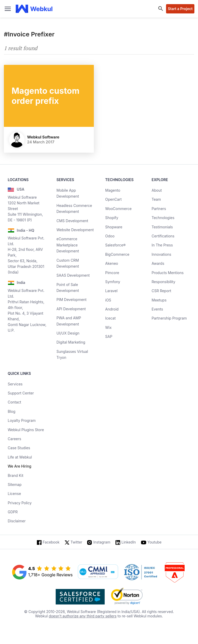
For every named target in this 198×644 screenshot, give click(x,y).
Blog (12, 411)
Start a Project (180, 9)
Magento (113, 190)
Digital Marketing (71, 342)
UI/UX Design (68, 333)
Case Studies (19, 448)
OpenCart (113, 199)
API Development (71, 309)
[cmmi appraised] (98, 572)
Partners (159, 209)
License (14, 494)
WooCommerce (118, 209)
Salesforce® (115, 245)
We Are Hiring (19, 466)
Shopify (112, 218)
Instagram (102, 542)
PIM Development (72, 300)
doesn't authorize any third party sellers (83, 616)
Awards (158, 263)
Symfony (113, 282)
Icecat (110, 318)
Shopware (114, 227)
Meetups (159, 300)
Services (15, 384)
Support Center (21, 393)
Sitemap (15, 484)
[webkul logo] (34, 9)
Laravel (111, 291)
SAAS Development (73, 275)
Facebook (51, 542)
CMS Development (72, 221)
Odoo (110, 236)
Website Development (75, 230)
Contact (14, 402)
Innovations (161, 254)
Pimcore (112, 273)
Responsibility (163, 282)
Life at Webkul (20, 457)
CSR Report (161, 291)
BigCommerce (117, 254)
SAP (109, 336)
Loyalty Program (22, 420)
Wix (108, 327)
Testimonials (162, 227)
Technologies (163, 218)
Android (112, 309)
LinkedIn (129, 542)
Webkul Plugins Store (26, 430)
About (157, 190)
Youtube (155, 542)
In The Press (162, 245)
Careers (14, 439)
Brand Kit (16, 475)
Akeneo (112, 263)
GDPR (13, 512)
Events (157, 309)
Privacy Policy (20, 503)
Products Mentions (168, 273)
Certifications (163, 236)
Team (156, 199)
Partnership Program (169, 318)
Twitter (76, 542)
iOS (108, 300)
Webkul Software (43, 137)
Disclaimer (17, 521)
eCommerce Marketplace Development (68, 245)
